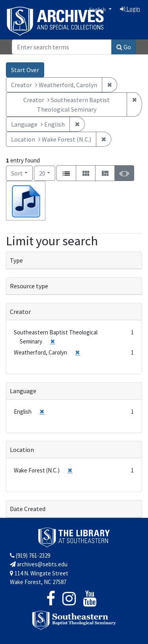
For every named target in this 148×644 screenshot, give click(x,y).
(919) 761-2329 (30, 555)
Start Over (25, 70)
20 (47, 173)
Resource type (29, 286)
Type (16, 260)
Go (124, 47)
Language (23, 391)
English (98, 9)
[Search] (62, 47)
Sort (17, 173)
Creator (20, 312)
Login (130, 9)
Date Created (28, 509)
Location (22, 450)
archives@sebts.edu (39, 564)
